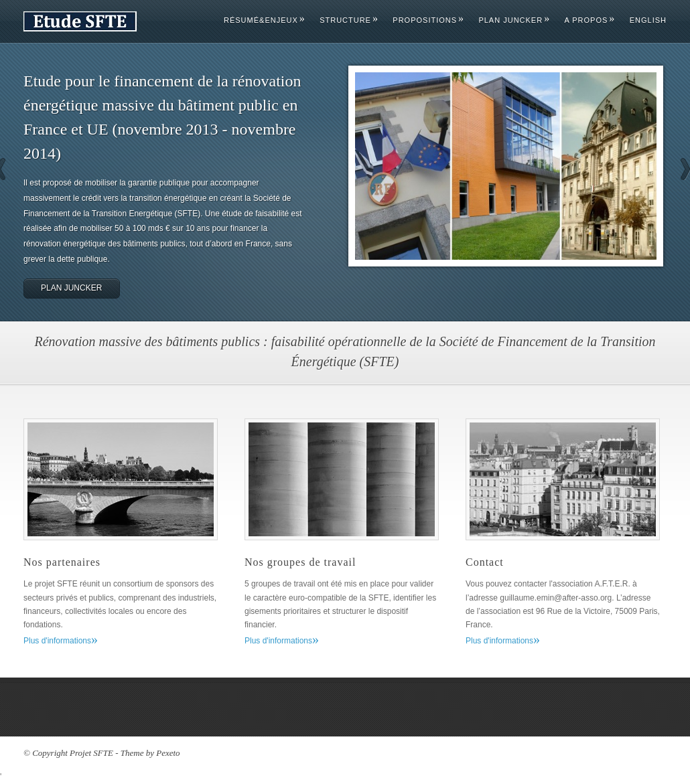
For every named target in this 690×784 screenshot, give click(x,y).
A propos (590, 20)
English (648, 20)
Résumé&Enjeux (264, 20)
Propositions (428, 20)
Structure (348, 20)
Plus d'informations (61, 641)
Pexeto (168, 753)
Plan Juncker (513, 20)
